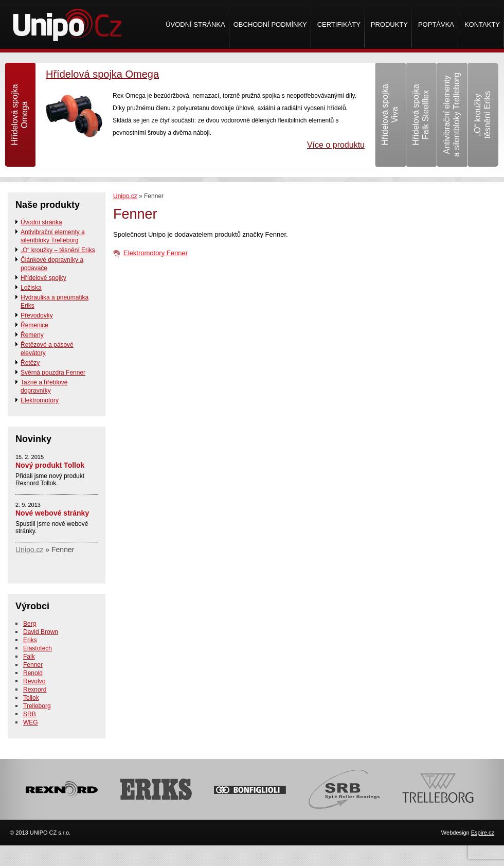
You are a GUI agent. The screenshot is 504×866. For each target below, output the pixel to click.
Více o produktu (336, 145)
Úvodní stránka (195, 24)
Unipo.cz (125, 196)
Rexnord (35, 690)
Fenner (33, 665)
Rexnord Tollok (36, 483)
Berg (30, 624)
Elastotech (38, 648)
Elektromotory (40, 400)
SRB (30, 714)
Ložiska (31, 288)
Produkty (389, 24)
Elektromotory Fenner (156, 253)
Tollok (31, 698)
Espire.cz (483, 833)
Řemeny (32, 335)
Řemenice (34, 325)
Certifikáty (339, 24)
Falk (29, 657)
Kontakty (482, 24)
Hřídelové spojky (43, 278)
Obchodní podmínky (270, 24)
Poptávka (436, 24)
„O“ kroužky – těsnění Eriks (58, 250)
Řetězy (30, 363)
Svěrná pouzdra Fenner (53, 373)
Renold (33, 673)
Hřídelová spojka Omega (102, 74)
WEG (31, 722)
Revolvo (34, 681)
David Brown (41, 632)
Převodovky (37, 315)
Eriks (30, 640)
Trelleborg (37, 706)
